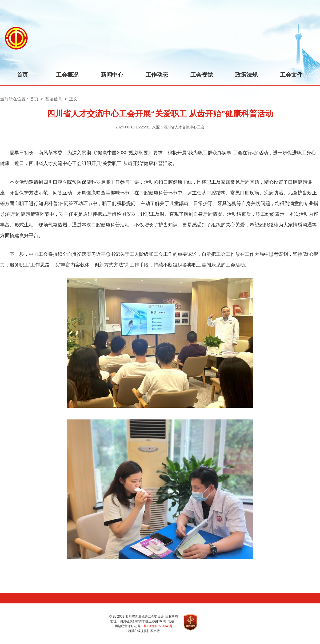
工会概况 (67, 75)
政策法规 (246, 75)
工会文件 (291, 75)
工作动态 (157, 75)
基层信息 (54, 99)
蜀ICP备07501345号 (158, 626)
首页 (22, 75)
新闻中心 (112, 75)
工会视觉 (202, 75)
